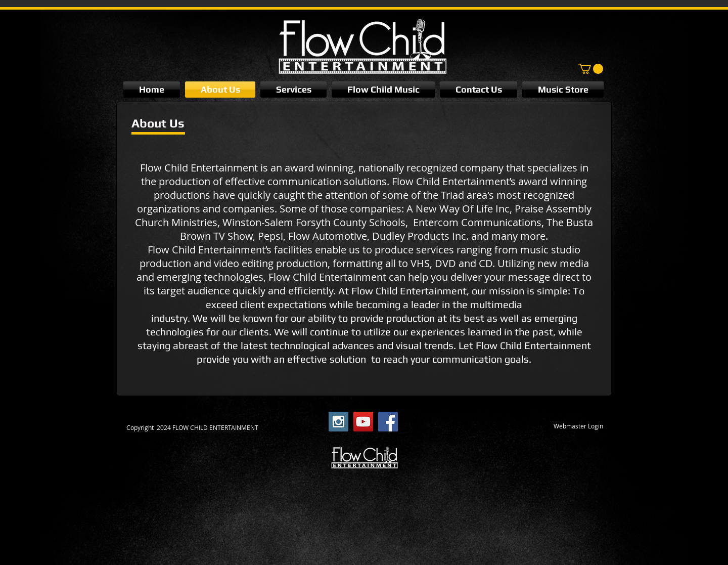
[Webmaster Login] (578, 426)
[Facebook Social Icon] (388, 422)
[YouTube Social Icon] (363, 422)
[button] (591, 69)
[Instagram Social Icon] (338, 422)
